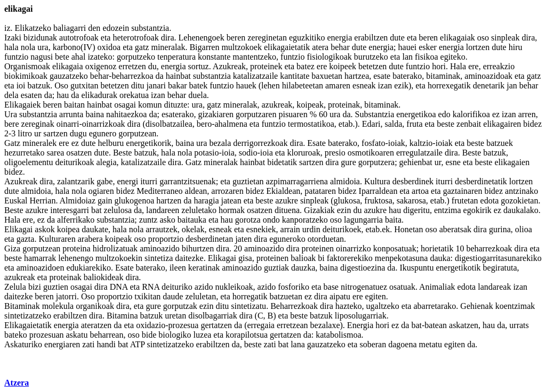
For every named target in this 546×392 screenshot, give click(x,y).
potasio (206, 153)
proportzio (166, 239)
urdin (311, 229)
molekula (58, 306)
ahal (79, 57)
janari (156, 85)
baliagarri (70, 28)
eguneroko (287, 239)
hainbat (178, 76)
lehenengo (76, 258)
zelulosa (118, 210)
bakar (178, 85)
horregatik (250, 296)
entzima (448, 210)
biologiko (175, 335)
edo (444, 114)
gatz (142, 47)
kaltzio (421, 143)
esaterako (178, 114)
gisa (245, 258)
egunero (103, 133)
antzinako (521, 191)
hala (11, 47)
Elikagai (18, 229)
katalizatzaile (255, 76)
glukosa (347, 201)
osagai (125, 105)
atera (320, 47)
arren (527, 114)
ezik (401, 85)
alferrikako (76, 220)
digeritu (416, 210)
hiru (516, 47)
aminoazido (160, 248)
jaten (243, 239)
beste (445, 124)
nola (28, 47)
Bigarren (204, 47)
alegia (106, 162)
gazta (26, 239)
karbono (67, 47)
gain (105, 201)
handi (106, 344)
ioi (21, 85)
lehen (271, 85)
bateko (16, 335)
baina (95, 114)
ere (322, 66)
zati (88, 344)
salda (393, 124)
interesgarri (70, 210)
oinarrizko (354, 248)
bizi (35, 287)
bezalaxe (325, 325)
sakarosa (411, 201)
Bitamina (122, 316)
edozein (116, 28)
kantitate (295, 76)
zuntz (148, 220)
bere (12, 124)
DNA (119, 287)
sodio (248, 153)
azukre (287, 201)
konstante (214, 57)
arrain (290, 229)
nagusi (42, 57)
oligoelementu (29, 162)
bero (204, 124)
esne (453, 162)
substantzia (150, 28)
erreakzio (499, 66)
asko (167, 220)
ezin (344, 210)
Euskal (16, 201)
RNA (151, 287)
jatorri (66, 296)
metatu (430, 344)
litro (25, 133)
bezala (220, 143)
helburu (111, 143)
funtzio (16, 57)
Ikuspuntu (416, 268)
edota (490, 201)
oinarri (68, 124)
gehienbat (416, 162)
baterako (407, 76)
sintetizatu (248, 306)
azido (204, 287)
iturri (149, 181)
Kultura (377, 181)
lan (407, 57)
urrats (519, 325)
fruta (414, 124)
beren (236, 38)
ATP (138, 344)
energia (340, 38)
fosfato (373, 143)
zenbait (469, 124)
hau (63, 95)
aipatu (340, 296)
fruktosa (378, 201)
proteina (76, 248)
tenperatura (176, 57)
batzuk (39, 85)
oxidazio (151, 325)
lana (298, 344)
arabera (90, 239)
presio (335, 153)
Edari (371, 124)
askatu (77, 335)
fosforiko (294, 287)
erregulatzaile (419, 153)
